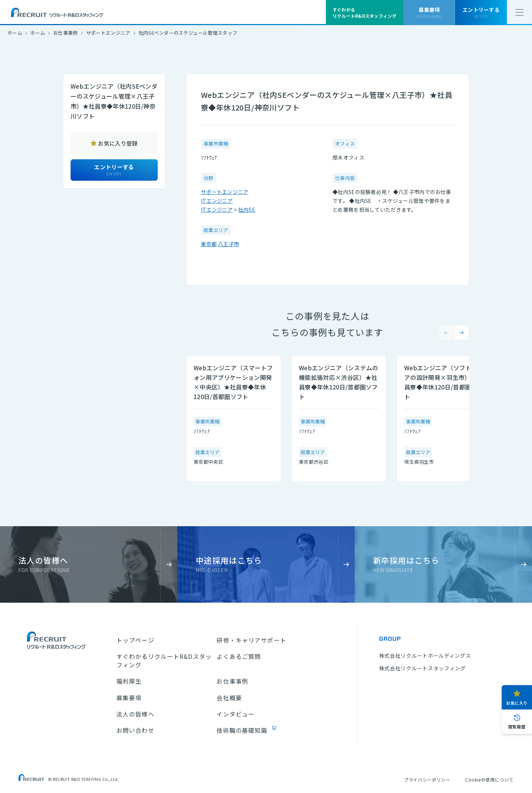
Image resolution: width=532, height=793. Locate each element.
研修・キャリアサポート (251, 640)
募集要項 (129, 698)
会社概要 (229, 698)
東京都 (209, 244)
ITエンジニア (217, 201)
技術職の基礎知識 (242, 730)
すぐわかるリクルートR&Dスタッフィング (164, 661)
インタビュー (236, 714)
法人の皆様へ (135, 714)
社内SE (247, 210)
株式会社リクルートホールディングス (425, 656)
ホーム (15, 33)
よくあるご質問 (239, 656)
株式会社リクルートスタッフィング (422, 668)
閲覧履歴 (517, 726)
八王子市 (229, 244)
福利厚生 (129, 681)
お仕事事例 (66, 33)
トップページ (135, 640)
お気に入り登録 (118, 143)
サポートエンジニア (108, 33)
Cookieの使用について (489, 780)
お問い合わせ (135, 730)
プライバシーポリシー (427, 780)
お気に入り (517, 703)
